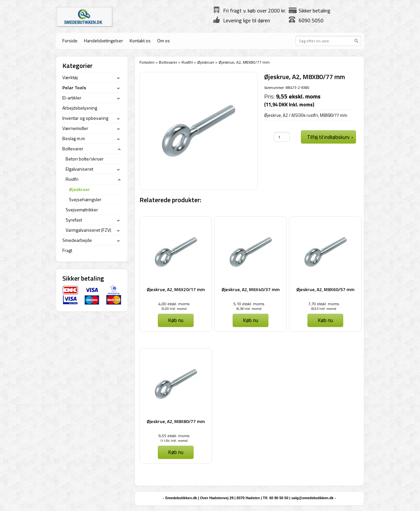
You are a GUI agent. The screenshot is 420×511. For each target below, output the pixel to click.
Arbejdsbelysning (80, 108)
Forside (70, 41)
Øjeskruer (206, 62)
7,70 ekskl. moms (324, 304)
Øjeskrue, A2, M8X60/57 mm (325, 289)
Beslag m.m (74, 138)
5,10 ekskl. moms (249, 304)
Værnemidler (75, 128)
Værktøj (70, 77)
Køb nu (176, 320)
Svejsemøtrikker (82, 210)
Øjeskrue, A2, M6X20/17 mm (176, 289)
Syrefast (74, 220)
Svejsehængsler (85, 199)
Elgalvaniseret (79, 169)
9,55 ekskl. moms (174, 436)
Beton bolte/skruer (85, 159)
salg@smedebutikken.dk (313, 498)
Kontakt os (140, 41)
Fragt (67, 250)
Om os (164, 41)
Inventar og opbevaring (85, 118)
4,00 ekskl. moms (174, 304)
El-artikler (72, 98)
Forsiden (147, 62)
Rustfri (187, 62)
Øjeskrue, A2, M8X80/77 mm (176, 421)
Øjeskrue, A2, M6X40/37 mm (251, 289)
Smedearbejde (77, 240)
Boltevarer (168, 62)
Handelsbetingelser (104, 41)
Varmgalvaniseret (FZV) (88, 230)
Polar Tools (74, 87)
